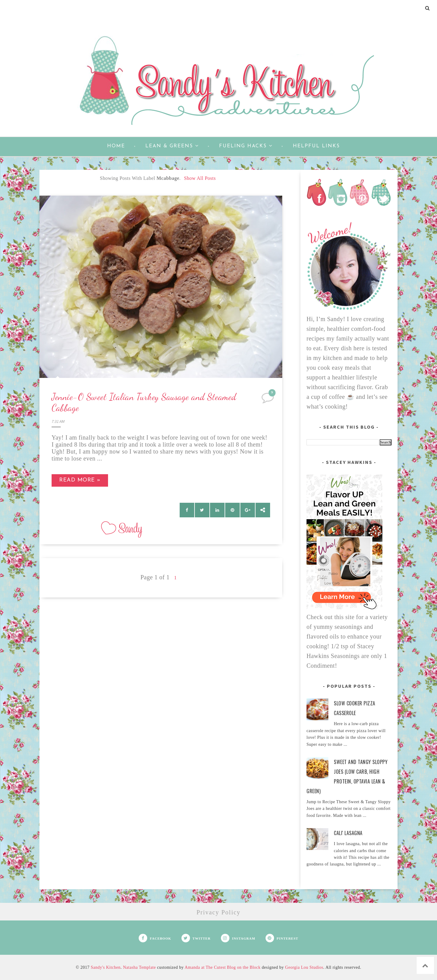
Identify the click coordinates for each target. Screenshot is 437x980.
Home (116, 146)
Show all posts (200, 178)
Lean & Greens (172, 146)
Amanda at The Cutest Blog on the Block (222, 967)
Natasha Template (139, 967)
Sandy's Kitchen (106, 967)
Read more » (80, 480)
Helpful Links (316, 146)
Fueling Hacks (246, 146)
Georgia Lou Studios (304, 967)
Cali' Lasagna (348, 833)
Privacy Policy (218, 912)
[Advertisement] (161, 640)
